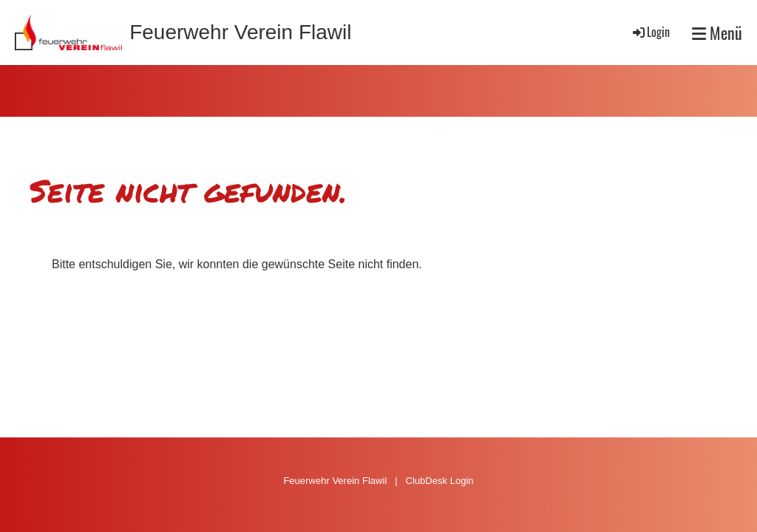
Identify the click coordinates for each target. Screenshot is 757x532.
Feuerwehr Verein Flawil (240, 32)
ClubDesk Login (439, 481)
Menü (717, 33)
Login (650, 32)
